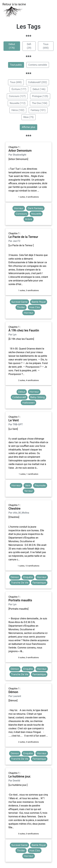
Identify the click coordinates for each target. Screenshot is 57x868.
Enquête (28, 577)
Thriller (21, 307)
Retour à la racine (14, 10)
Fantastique (39, 583)
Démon (15, 577)
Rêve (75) (28, 117)
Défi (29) (29, 46)
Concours (21, 214)
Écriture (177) (19, 89)
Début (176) (12, 46)
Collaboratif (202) (38, 82)
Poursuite (40, 485)
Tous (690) (46, 46)
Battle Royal (39, 302)
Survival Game (19, 302)
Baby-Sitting (37, 397)
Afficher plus (28, 127)
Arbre (29, 219)
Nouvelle (36, 214)
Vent (28, 485)
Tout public (16, 65)
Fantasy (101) (38, 110)
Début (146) (39, 89)
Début (22, 392)
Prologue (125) (40, 96)
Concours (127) (17, 96)
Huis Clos (35, 307)
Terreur (29, 491)
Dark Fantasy (35, 208)
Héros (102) (18, 110)
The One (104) (40, 103)
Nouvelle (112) (18, 103)
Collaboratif (19, 397)
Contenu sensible (38, 65)
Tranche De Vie (20, 583)
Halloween (28, 403)
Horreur (19, 208)
